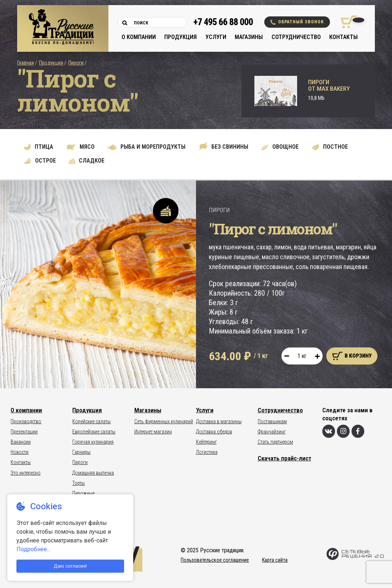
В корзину (352, 356)
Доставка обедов (214, 432)
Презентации (24, 432)
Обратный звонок (297, 22)
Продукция (180, 37)
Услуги (216, 37)
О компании (139, 37)
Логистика (207, 452)
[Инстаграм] (343, 431)
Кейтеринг (206, 442)
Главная (26, 63)
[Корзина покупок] (346, 22)
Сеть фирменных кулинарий (164, 421)
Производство (26, 421)
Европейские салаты (94, 432)
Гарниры (81, 452)
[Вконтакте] (329, 431)
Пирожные (83, 493)
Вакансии (21, 442)
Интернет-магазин (153, 432)
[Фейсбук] (358, 431)
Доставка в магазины (219, 421)
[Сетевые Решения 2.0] (355, 558)
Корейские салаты (91, 421)
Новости (20, 452)
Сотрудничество (296, 37)
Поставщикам (272, 421)
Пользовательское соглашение (215, 560)
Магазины (249, 37)
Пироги (76, 63)
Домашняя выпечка (93, 473)
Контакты (343, 37)
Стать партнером (275, 442)
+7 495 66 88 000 (223, 22)
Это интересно (26, 473)
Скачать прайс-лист (285, 458)
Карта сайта (275, 560)
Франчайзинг (272, 432)
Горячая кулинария (93, 442)
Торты (78, 483)
